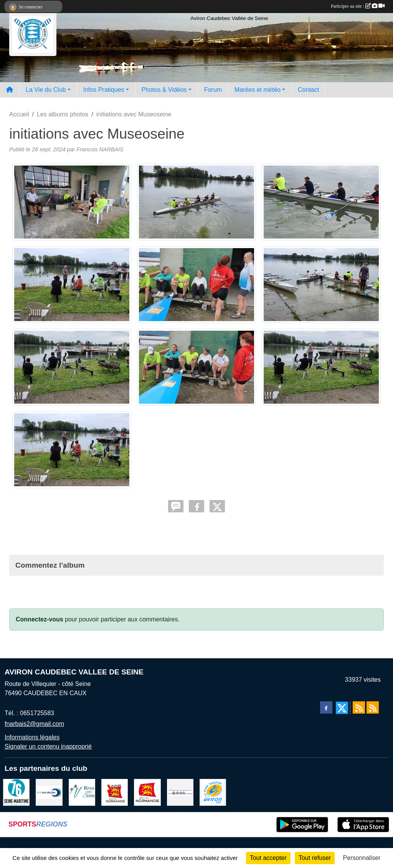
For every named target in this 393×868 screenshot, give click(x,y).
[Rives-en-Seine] (82, 792)
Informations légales (32, 737)
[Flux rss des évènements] (373, 707)
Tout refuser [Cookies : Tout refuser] (315, 858)
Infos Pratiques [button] (104, 90)
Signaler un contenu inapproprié (48, 746)
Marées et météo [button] (258, 90)
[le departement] (16, 792)
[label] (213, 792)
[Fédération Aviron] (49, 792)
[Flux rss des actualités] (359, 707)
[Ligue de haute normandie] (115, 792)
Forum (213, 90)
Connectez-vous (40, 619)
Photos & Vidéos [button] (164, 90)
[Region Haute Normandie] (147, 792)
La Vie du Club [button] (46, 90)
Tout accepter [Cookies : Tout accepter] (268, 858)
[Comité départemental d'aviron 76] (180, 792)
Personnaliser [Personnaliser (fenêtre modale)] (362, 858)
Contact (308, 90)
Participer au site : (358, 6)
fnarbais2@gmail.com (34, 724)
